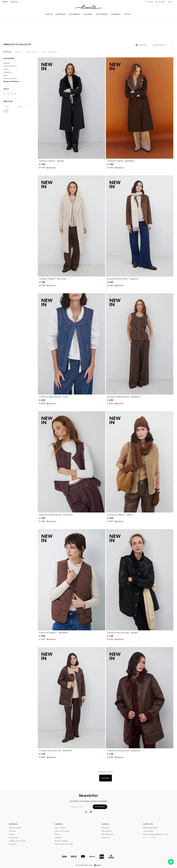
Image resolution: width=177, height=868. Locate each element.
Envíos (57, 834)
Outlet (128, 14)
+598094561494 (150, 828)
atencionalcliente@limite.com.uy (155, 834)
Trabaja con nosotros (17, 841)
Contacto (13, 844)
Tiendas (12, 834)
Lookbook (60, 14)
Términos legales (61, 841)
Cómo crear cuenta (62, 831)
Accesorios (102, 14)
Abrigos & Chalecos (31, 52)
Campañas (116, 14)
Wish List (105, 837)
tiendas (5, 2)
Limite (43, 52)
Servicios (12, 831)
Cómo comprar (60, 828)
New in (49, 14)
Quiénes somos (15, 828)
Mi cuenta (106, 828)
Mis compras (107, 831)
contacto (14, 2)
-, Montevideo (148, 831)
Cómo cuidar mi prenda (64, 844)
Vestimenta (75, 14)
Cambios (58, 837)
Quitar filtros (53, 52)
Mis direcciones (108, 834)
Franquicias (13, 837)
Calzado (88, 14)
